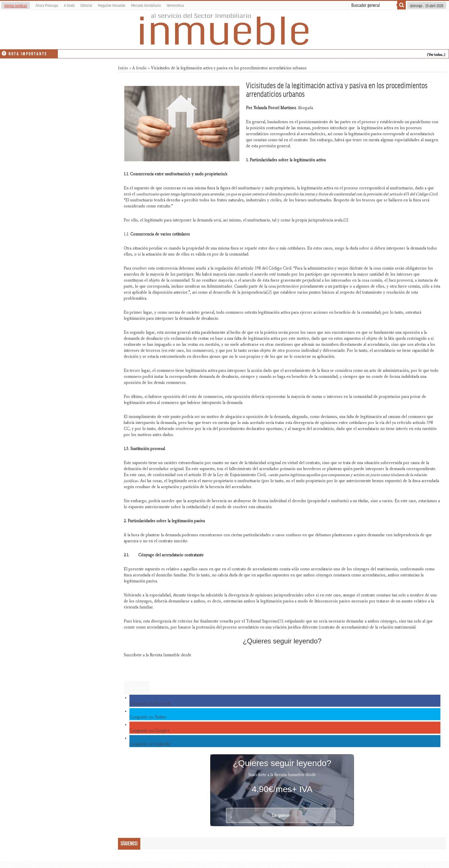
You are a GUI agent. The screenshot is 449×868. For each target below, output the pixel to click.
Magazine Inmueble (112, 5)
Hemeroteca (175, 5)
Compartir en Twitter (148, 717)
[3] (281, 621)
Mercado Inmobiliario (146, 5)
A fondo (69, 5)
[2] (269, 292)
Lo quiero (137, 688)
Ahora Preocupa (47, 5)
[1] (346, 220)
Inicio (123, 68)
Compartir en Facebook (150, 704)
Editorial (86, 5)
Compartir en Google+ (149, 731)
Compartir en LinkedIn (150, 744)
